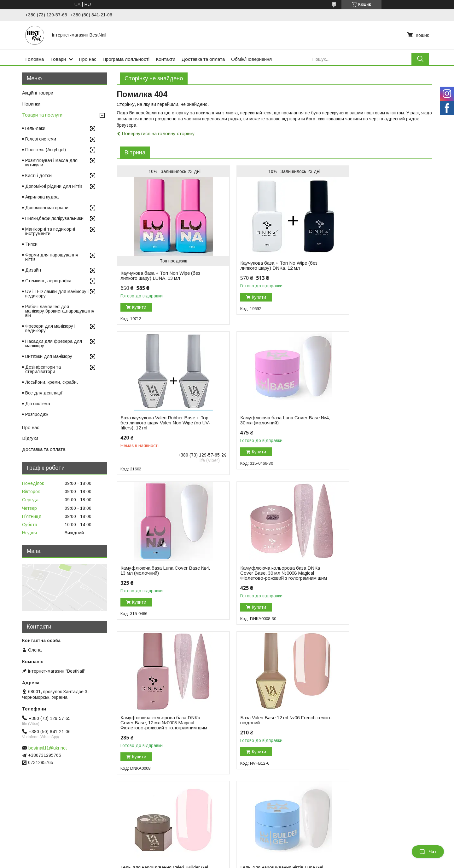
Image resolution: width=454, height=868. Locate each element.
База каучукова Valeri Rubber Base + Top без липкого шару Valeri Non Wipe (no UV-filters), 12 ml (374, 257)
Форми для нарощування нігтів (52, 257)
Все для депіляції (44, 393)
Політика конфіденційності (277, 862)
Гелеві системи (41, 139)
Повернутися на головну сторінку (158, 133)
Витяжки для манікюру (49, 356)
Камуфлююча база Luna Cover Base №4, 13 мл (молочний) (267, 420)
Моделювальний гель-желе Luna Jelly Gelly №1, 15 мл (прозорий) (371, 730)
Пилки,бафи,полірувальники (54, 218)
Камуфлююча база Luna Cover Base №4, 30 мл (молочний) (160, 420)
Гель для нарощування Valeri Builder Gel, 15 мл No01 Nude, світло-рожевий (375, 578)
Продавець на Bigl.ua (227, 856)
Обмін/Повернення (251, 59)
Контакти (166, 59)
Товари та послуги (42, 115)
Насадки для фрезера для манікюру (54, 343)
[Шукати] (420, 59)
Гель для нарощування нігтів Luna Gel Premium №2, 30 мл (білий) (158, 730)
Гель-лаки (35, 128)
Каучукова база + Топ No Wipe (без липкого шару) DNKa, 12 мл (266, 266)
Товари (58, 59)
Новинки (31, 104)
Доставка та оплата (203, 59)
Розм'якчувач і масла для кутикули (51, 163)
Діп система (38, 404)
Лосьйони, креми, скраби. (52, 382)
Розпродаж (37, 414)
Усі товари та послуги (405, 793)
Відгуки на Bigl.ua (24, 828)
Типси (31, 244)
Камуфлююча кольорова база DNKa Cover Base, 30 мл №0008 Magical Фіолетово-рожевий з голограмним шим (375, 425)
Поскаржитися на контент (228, 862)
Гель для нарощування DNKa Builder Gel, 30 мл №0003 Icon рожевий (260, 732)
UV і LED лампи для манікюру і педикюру (57, 294)
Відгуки (30, 438)
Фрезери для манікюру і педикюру (50, 328)
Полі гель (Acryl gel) (46, 150)
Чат (428, 852)
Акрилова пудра (42, 197)
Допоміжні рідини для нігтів (54, 186)
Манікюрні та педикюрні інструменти (50, 231)
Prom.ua (257, 851)
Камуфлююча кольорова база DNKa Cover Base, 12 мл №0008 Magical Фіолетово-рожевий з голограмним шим (160, 580)
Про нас (88, 59)
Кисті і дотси (38, 175)
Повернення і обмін (139, 828)
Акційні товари (38, 93)
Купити (139, 307)
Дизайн (33, 270)
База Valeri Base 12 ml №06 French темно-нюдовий (265, 575)
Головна (35, 59)
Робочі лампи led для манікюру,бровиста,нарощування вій (60, 311)
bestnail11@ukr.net (48, 748)
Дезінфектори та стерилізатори (43, 369)
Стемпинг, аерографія (48, 281)
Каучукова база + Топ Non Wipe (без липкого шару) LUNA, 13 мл (160, 276)
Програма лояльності (126, 59)
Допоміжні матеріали (47, 208)
